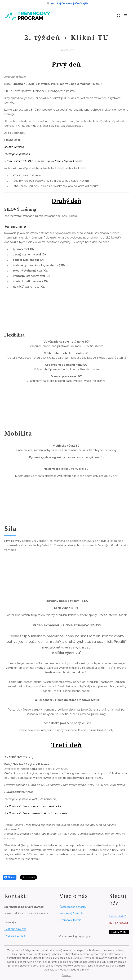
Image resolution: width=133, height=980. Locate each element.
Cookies (66, 975)
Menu (125, 16)
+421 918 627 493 (15, 936)
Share (10, 877)
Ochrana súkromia (70, 920)
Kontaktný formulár (71, 913)
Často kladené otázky (73, 907)
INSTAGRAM (119, 923)
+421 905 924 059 (15, 929)
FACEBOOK (118, 916)
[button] (118, 16)
